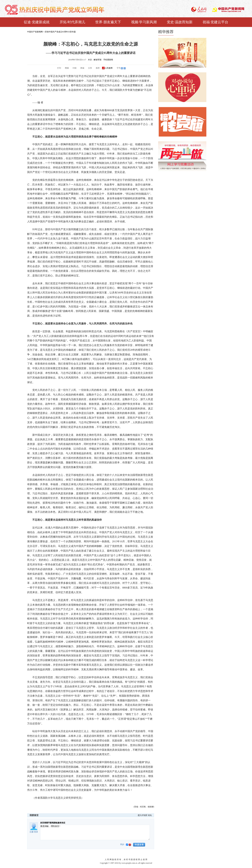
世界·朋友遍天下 (108, 22)
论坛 (150, 815)
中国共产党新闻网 (35, 32)
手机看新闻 (108, 60)
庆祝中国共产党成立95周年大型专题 (60, 32)
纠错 (75, 68)
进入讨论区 (143, 815)
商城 (82, 68)
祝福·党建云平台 (216, 22)
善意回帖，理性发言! (95, 832)
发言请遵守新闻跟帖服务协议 (53, 823)
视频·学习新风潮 (144, 22)
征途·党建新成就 (37, 22)
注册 (32, 832)
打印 (59, 68)
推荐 (98, 68)
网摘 (67, 68)
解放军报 (98, 60)
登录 (36, 832)
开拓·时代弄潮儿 (72, 22)
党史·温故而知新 (180, 22)
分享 (90, 68)
